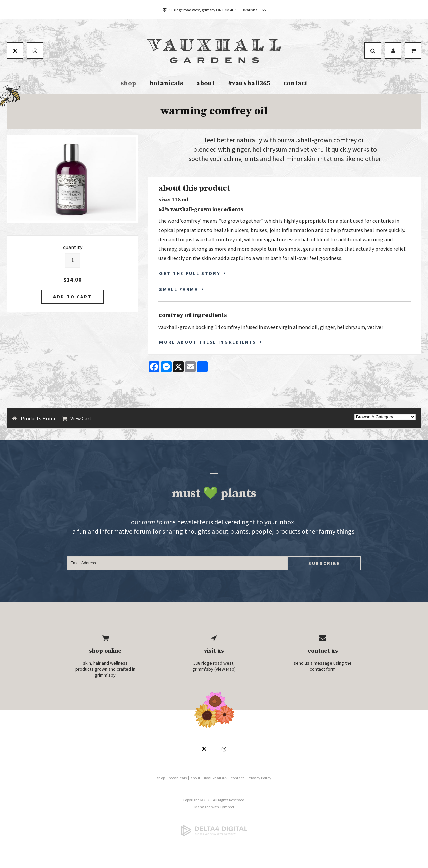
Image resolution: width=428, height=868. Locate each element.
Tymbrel (227, 807)
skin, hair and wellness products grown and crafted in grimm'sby (105, 669)
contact (295, 84)
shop (128, 84)
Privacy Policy (259, 778)
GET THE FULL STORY (190, 273)
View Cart (81, 418)
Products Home (39, 418)
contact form (323, 669)
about (205, 84)
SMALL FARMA (179, 289)
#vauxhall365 (254, 10)
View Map (225, 669)
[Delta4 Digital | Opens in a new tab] (214, 831)
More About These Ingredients (208, 342)
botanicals (166, 84)
